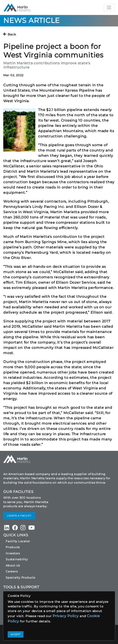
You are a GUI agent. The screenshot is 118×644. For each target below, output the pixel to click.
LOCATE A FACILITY (19, 516)
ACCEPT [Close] (16, 634)
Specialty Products (21, 577)
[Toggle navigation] (109, 7)
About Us (13, 565)
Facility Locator (18, 541)
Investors (13, 553)
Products (13, 547)
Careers (12, 571)
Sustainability (17, 559)
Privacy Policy (66, 616)
